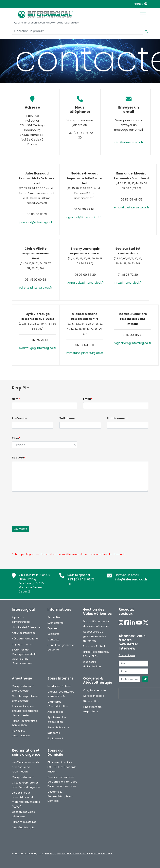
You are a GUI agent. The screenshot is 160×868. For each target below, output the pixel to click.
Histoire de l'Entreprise (26, 627)
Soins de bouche (58, 727)
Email (88, 399)
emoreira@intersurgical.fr (132, 207)
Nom (16, 399)
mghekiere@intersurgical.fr (133, 343)
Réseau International (25, 639)
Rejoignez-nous (22, 644)
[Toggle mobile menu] (143, 14)
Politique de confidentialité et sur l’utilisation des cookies (79, 853)
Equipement (55, 738)
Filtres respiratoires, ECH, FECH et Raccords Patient (62, 767)
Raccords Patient (94, 646)
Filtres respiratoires (24, 822)
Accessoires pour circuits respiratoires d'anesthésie (25, 711)
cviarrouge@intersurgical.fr (38, 348)
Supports (53, 634)
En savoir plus (127, 655)
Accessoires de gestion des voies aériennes (94, 636)
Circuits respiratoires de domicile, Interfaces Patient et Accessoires (62, 782)
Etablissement (117, 418)
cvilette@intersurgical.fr (36, 288)
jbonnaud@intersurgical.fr (37, 222)
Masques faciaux (23, 777)
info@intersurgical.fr (129, 142)
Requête (19, 458)
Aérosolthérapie (94, 696)
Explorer (53, 628)
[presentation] (42, 506)
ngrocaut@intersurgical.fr (84, 217)
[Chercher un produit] (77, 31)
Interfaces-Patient (59, 686)
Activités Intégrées (24, 633)
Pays (16, 438)
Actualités (54, 617)
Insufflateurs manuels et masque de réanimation (26, 767)
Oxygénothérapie (94, 690)
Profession (19, 418)
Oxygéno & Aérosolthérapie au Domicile (60, 796)
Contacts (53, 640)
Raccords (54, 733)
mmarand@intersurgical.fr (85, 353)
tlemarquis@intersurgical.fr (85, 283)
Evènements (55, 623)
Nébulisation (91, 701)
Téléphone (67, 418)
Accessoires (55, 712)
